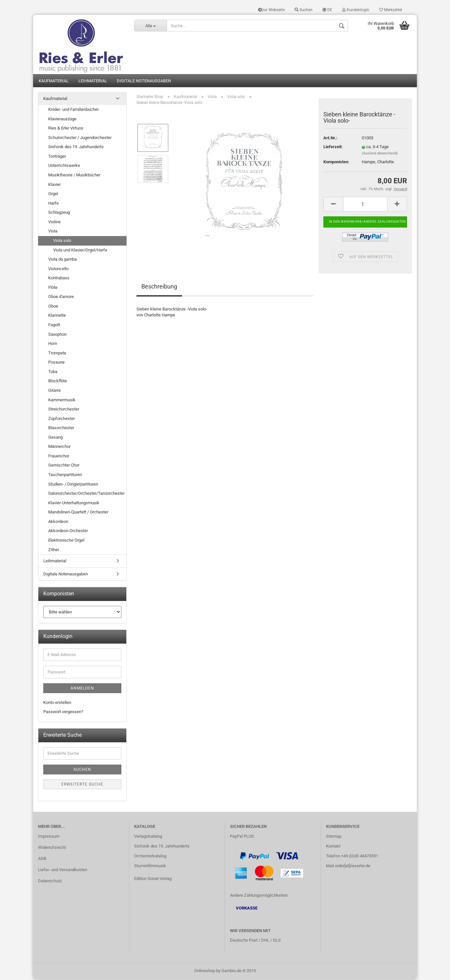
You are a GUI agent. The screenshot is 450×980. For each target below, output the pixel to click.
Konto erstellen (57, 703)
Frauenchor (59, 457)
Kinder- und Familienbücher (73, 110)
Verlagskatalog (148, 837)
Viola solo (62, 241)
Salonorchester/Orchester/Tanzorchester (86, 494)
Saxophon (57, 335)
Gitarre (54, 391)
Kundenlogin (356, 10)
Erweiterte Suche (82, 785)
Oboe (53, 307)
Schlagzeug (59, 213)
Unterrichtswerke (64, 166)
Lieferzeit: (333, 147)
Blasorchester (61, 428)
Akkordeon (58, 522)
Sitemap (334, 837)
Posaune (56, 363)
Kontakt (333, 847)
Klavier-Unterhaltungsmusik (74, 503)
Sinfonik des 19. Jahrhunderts (76, 147)
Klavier (54, 185)
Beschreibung (159, 287)
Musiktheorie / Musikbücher (74, 176)
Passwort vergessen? (63, 712)
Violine (54, 222)
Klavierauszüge (62, 119)
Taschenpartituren (65, 475)
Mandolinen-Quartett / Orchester (78, 513)
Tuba (53, 372)
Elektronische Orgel (66, 541)
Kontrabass (59, 279)
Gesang (55, 438)
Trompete (57, 353)
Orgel (53, 194)
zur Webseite (271, 10)
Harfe (53, 203)
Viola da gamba (62, 260)
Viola (53, 232)
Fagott (54, 325)
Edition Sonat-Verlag (153, 879)
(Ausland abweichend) (380, 154)
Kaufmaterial (54, 81)
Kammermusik (62, 400)
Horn (53, 344)
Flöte (53, 288)
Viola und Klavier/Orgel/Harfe (80, 250)
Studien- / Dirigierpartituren (73, 484)
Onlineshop (205, 971)
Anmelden (82, 689)
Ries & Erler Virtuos (66, 129)
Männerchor (59, 447)
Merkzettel (391, 10)
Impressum (49, 837)
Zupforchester (61, 419)
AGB (42, 859)
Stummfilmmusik (150, 866)
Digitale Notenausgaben (144, 81)
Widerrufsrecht (52, 848)
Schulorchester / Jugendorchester (80, 138)
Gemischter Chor (64, 466)
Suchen (304, 10)
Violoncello (58, 269)
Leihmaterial (93, 81)
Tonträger (57, 157)
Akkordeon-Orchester (68, 531)
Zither (54, 550)
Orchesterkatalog (150, 857)
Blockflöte (58, 381)
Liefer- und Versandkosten (63, 870)
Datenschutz (50, 881)
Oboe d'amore (61, 297)
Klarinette (57, 316)
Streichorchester (64, 410)
